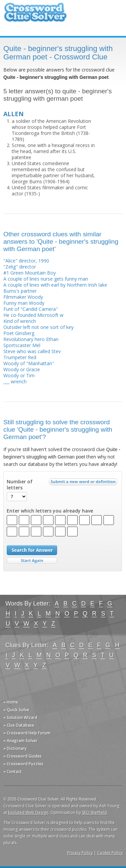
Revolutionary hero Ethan (31, 339)
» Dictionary (15, 748)
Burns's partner (20, 291)
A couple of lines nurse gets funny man (46, 279)
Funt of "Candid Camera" (31, 309)
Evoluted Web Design (28, 812)
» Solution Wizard (20, 717)
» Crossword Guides (23, 756)
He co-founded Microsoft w (33, 315)
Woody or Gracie (22, 369)
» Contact (13, 771)
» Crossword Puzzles (23, 764)
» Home (11, 702)
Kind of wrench (20, 321)
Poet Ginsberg (19, 333)
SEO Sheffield (94, 812)
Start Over (32, 561)
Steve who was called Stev (32, 351)
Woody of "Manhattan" (29, 363)
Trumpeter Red (20, 357)
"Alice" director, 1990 (26, 261)
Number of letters (20, 485)
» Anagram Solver (20, 741)
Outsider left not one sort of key (38, 327)
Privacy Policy (80, 853)
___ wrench (15, 381)
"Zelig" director (20, 267)
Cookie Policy (110, 853)
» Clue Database (19, 725)
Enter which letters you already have (50, 511)
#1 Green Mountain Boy (30, 273)
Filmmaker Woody (23, 297)
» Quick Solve (16, 710)
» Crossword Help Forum (27, 733)
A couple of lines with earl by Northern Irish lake (55, 285)
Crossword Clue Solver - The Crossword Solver (35, 15)
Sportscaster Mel (22, 345)
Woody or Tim (19, 375)
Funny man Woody (24, 303)
